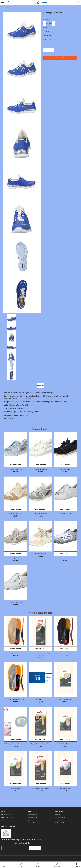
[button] (20, 865)
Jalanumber (47, 36)
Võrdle (45, 64)
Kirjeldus (41, 385)
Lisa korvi (60, 58)
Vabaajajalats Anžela (14, 8)
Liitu (35, 848)
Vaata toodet (16, 465)
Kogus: (45, 46)
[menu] (3, 2)
